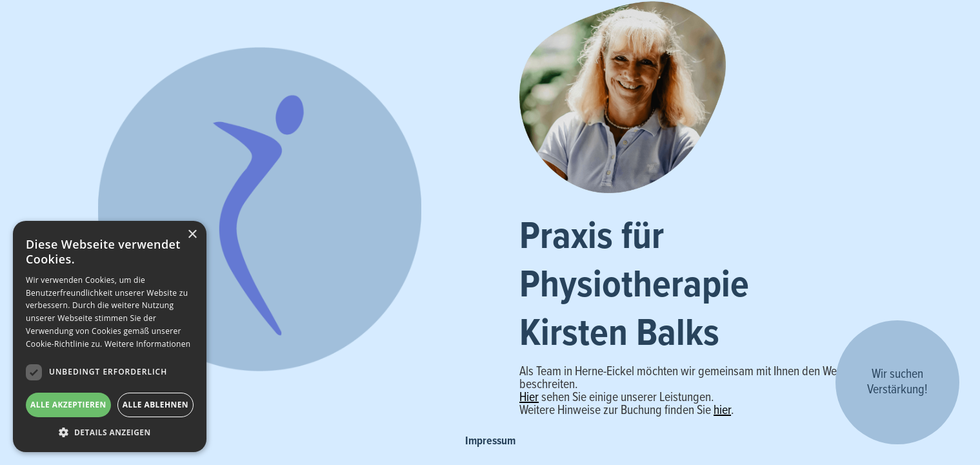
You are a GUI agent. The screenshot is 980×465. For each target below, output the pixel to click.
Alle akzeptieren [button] (68, 405)
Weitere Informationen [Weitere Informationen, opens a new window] (148, 344)
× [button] (192, 235)
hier (722, 411)
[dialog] (110, 336)
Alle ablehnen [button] (155, 405)
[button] (110, 432)
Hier (529, 398)
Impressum (490, 442)
